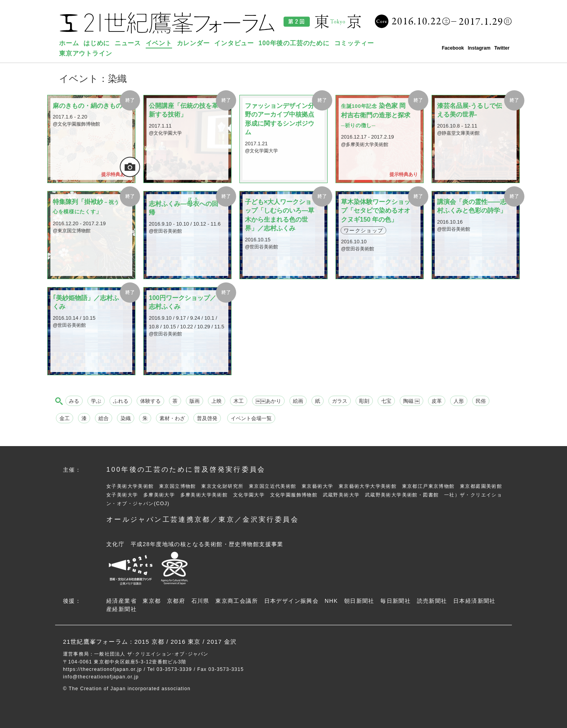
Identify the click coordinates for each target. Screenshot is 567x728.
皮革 (437, 401)
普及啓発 (207, 418)
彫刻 (364, 401)
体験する (150, 401)
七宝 (386, 401)
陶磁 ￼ (412, 401)
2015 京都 (149, 642)
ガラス (340, 401)
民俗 (481, 401)
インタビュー (234, 43)
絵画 (298, 401)
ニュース (128, 43)
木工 (239, 401)
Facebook (453, 48)
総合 (104, 418)
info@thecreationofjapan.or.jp (101, 677)
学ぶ (96, 401)
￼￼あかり (268, 401)
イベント (159, 43)
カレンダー (193, 43)
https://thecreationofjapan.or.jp (103, 669)
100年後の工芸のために (294, 43)
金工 (65, 418)
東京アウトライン (85, 53)
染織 (126, 418)
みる (74, 401)
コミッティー (354, 43)
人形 (459, 401)
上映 (217, 401)
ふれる (121, 401)
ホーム (69, 43)
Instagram (479, 48)
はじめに (97, 43)
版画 (195, 401)
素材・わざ (172, 418)
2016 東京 (185, 642)
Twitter (502, 48)
